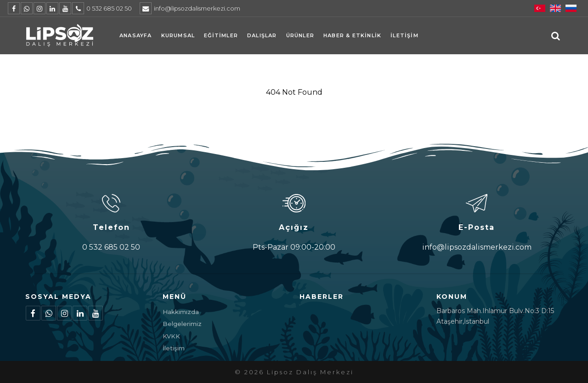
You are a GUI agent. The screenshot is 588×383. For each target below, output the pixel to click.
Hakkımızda (181, 312)
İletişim (404, 35)
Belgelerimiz (182, 324)
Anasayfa (136, 35)
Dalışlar (262, 35)
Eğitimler (221, 35)
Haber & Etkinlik (352, 35)
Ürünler (300, 35)
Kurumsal (178, 35)
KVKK (171, 336)
